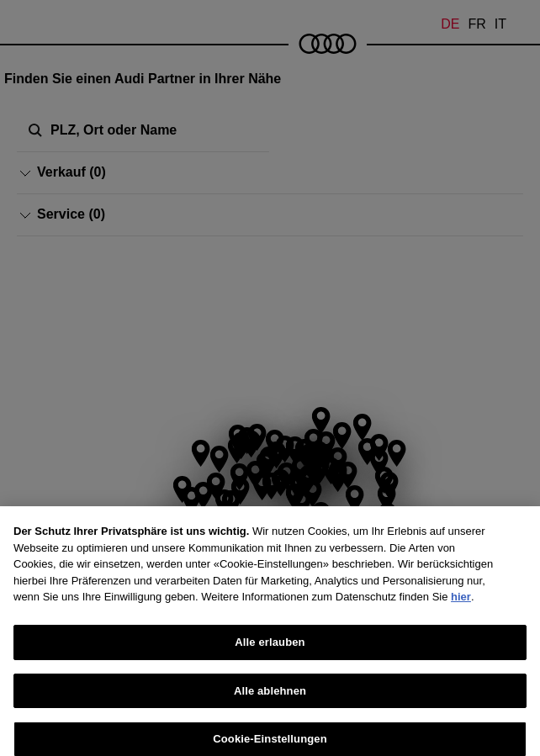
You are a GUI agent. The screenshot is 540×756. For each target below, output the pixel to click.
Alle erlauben (270, 667)
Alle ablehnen (270, 715)
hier (461, 622)
